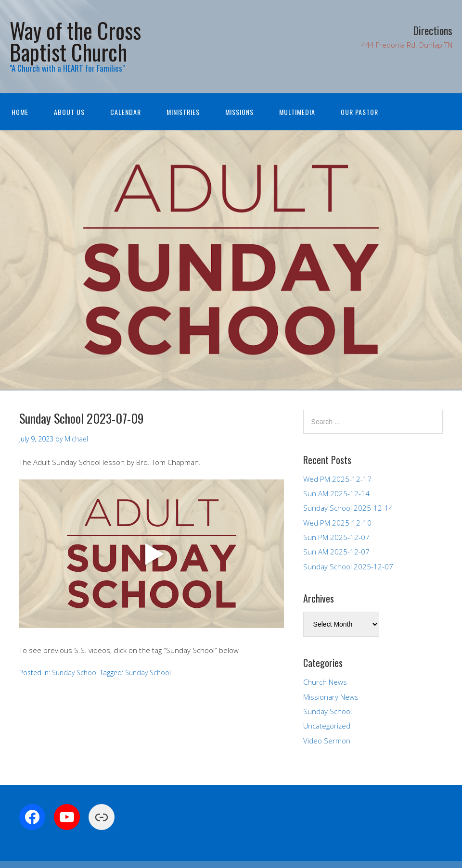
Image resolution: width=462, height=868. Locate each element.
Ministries (183, 112)
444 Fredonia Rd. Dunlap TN (407, 45)
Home (20, 112)
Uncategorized (327, 726)
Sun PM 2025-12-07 (336, 537)
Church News (325, 682)
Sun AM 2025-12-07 (336, 552)
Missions (239, 112)
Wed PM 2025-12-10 (337, 523)
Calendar (126, 112)
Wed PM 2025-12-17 (337, 479)
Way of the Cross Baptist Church (75, 41)
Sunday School (75, 673)
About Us (69, 112)
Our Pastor (359, 112)
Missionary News (331, 697)
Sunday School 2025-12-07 (348, 566)
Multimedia (297, 112)
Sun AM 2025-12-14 (336, 493)
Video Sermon (327, 741)
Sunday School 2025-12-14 (348, 508)
